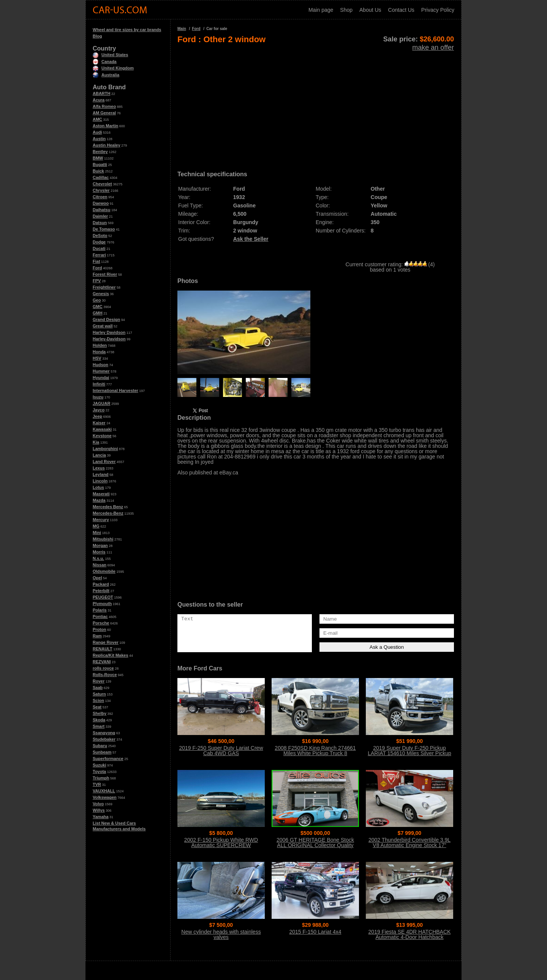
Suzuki (99, 765)
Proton (99, 629)
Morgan (100, 545)
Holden (100, 345)
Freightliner (104, 287)
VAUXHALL (104, 791)
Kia (96, 442)
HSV (97, 358)
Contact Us (401, 10)
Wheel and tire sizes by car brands (127, 30)
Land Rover (104, 462)
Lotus (98, 487)
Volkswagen (105, 797)
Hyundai (101, 378)
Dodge (99, 242)
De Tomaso (104, 229)
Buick (98, 171)
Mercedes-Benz (108, 513)
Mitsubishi (103, 539)
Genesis (101, 294)
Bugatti (100, 164)
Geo (97, 300)
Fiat (96, 261)
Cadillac (101, 177)
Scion (98, 700)
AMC (97, 119)
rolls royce (103, 668)
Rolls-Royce (105, 675)
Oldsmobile (104, 571)
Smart (99, 726)
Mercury (101, 520)
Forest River (105, 274)
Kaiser (99, 423)
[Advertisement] (316, 105)
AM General (104, 113)
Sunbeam (102, 752)
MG (96, 526)
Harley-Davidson (109, 339)
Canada (105, 62)
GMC (98, 307)
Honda (99, 352)
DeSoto (100, 236)
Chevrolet (102, 184)
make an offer (433, 47)
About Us (370, 10)
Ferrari (99, 255)
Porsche (101, 623)
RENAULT (103, 649)
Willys (99, 810)
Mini (97, 533)
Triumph (101, 778)
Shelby (100, 713)
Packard (101, 584)
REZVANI (102, 662)
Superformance (108, 759)
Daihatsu (101, 210)
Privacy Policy (438, 10)
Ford (97, 268)
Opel (97, 578)
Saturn (99, 694)
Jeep (97, 416)
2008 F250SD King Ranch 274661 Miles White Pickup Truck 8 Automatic (315, 753)
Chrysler (101, 190)
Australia (106, 75)
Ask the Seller (251, 239)
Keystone (102, 436)
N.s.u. (98, 558)
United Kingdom (113, 68)
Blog (97, 36)
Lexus (99, 468)
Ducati (99, 248)
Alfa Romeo (104, 106)
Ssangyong (104, 733)
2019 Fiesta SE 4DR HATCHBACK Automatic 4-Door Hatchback (410, 934)
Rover (99, 681)
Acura (99, 100)
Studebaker (104, 739)
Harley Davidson (109, 332)
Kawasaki (102, 429)
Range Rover (106, 642)
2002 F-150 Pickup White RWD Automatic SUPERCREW (221, 842)
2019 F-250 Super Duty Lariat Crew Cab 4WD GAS (221, 751)
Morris (99, 552)
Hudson (100, 365)
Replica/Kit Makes (111, 655)
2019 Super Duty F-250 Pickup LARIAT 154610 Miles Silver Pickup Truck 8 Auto (409, 753)
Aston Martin (105, 126)
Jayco (99, 410)
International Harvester (115, 390)
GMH (98, 313)
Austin (99, 139)
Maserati (101, 494)
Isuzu (98, 397)
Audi (97, 132)
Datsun (100, 223)
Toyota (99, 771)
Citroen (100, 197)
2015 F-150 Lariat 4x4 (315, 932)
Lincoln (100, 481)
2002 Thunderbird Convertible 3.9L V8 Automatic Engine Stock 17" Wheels (409, 845)
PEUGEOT (103, 597)
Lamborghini (105, 449)
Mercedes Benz (108, 507)
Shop (346, 10)
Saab (98, 688)
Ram (97, 636)
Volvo (98, 804)
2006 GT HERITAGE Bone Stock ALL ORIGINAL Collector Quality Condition (315, 845)
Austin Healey (107, 145)
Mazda (99, 500)
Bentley (100, 152)
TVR (97, 784)
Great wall (103, 326)
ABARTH (101, 93)
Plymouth (102, 604)
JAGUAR (101, 403)
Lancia (99, 455)
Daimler (100, 216)
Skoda (99, 720)
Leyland (101, 474)
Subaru (100, 746)
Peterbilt (101, 591)
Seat (97, 707)
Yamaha (101, 817)
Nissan (100, 565)
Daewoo (101, 203)
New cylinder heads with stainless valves (221, 934)
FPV (97, 281)
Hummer (101, 371)
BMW (98, 158)
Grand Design (106, 319)
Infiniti (99, 384)
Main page (321, 10)
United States (110, 55)
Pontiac (100, 616)
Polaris (100, 610)
